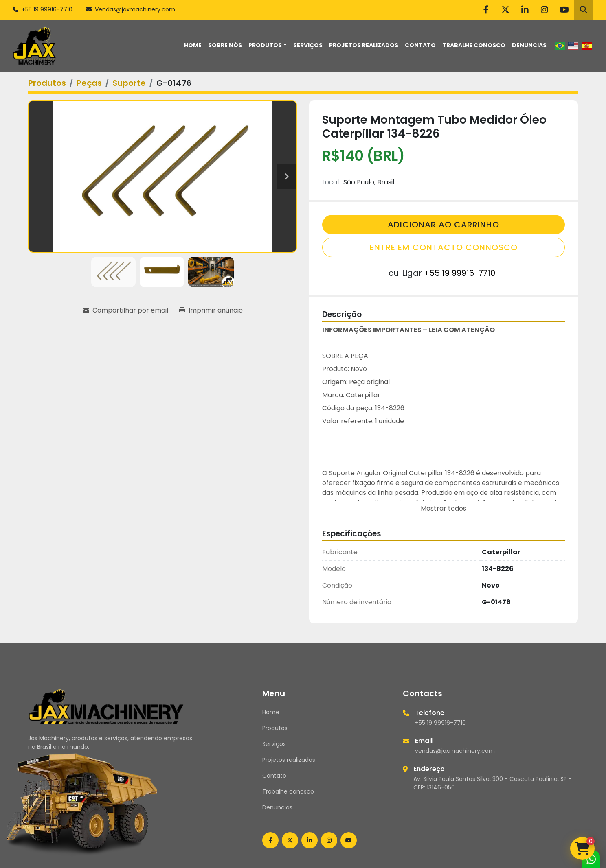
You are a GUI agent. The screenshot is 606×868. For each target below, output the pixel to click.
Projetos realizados (364, 45)
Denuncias (529, 45)
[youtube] (564, 10)
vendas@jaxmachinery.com (455, 751)
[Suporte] (129, 83)
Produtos (265, 45)
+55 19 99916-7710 (47, 9)
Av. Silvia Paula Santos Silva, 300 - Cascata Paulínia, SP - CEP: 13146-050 (493, 783)
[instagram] (545, 10)
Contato (420, 45)
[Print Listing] (211, 310)
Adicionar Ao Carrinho (444, 225)
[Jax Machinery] (106, 706)
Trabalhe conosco (474, 45)
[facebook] (486, 10)
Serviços (308, 45)
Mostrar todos (444, 508)
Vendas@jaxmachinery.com (135, 9)
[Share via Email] (125, 310)
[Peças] (89, 83)
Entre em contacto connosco (444, 247)
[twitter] (505, 10)
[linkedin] (525, 10)
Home (193, 45)
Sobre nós (225, 45)
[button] (268, 45)
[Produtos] (47, 83)
